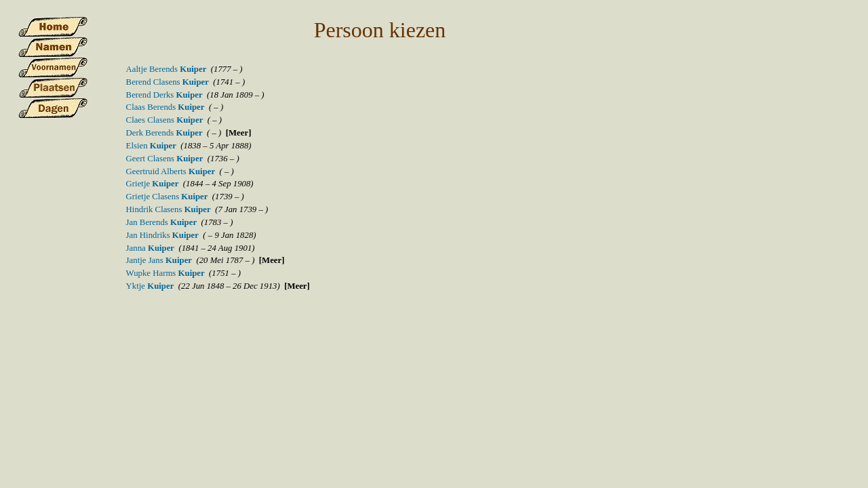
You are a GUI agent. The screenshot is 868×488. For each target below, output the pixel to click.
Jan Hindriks (162, 235)
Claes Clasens (165, 120)
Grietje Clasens (167, 197)
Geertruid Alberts (171, 171)
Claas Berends (165, 107)
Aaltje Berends (166, 69)
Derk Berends (164, 133)
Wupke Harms (165, 273)
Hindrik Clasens (169, 209)
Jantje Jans (159, 260)
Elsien (151, 146)
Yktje (150, 286)
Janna (150, 248)
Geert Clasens (165, 159)
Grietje (153, 184)
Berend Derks (164, 95)
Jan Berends (162, 222)
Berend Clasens (167, 82)
